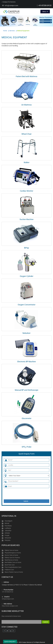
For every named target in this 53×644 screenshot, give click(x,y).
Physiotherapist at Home (13, 553)
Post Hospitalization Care (13, 567)
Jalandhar (8, 531)
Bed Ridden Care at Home (13, 562)
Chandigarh (9, 521)
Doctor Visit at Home (11, 555)
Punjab (7, 535)
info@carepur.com (11, 6)
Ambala (7, 533)
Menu (44, 12)
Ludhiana (8, 528)
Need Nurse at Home (11, 560)
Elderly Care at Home (11, 550)
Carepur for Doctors (9, 2)
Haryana (8, 540)
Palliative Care (9, 570)
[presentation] (27, 494)
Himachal (8, 538)
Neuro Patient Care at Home (14, 572)
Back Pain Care (10, 565)
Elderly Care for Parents (12, 558)
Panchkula (8, 526)
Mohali (7, 523)
